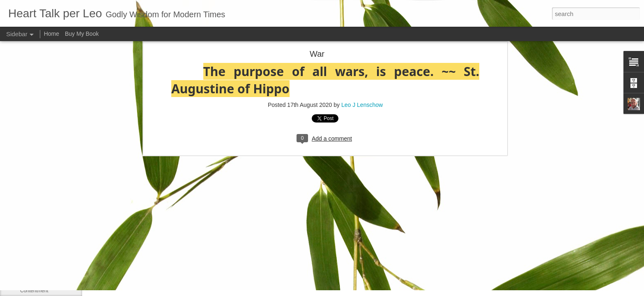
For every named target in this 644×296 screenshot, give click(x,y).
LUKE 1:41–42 (36, 180)
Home (52, 34)
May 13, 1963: (36, 198)
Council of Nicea (38, 235)
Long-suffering (36, 161)
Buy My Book (82, 34)
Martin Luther (35, 217)
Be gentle (31, 272)
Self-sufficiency (37, 254)
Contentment (34, 291)
